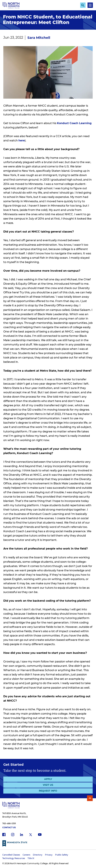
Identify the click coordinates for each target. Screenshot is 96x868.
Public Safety (62, 855)
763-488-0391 (9, 823)
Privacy (49, 855)
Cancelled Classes (11, 855)
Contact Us (9, 827)
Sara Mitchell (39, 38)
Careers (26, 855)
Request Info (48, 791)
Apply (48, 779)
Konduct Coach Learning (74, 123)
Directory (38, 855)
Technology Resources (14, 858)
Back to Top (90, 798)
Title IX (31, 858)
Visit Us (48, 785)
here (22, 141)
